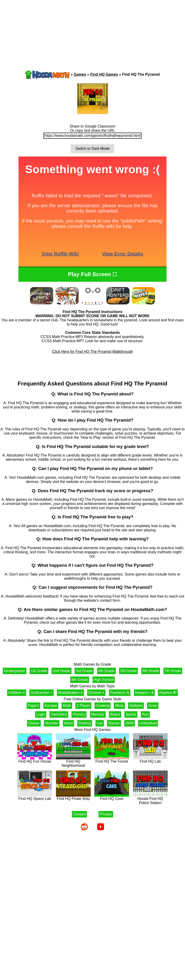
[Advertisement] (44, 27)
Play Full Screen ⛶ (92, 274)
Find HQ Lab (150, 760)
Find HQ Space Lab (35, 797)
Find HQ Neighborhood (73, 762)
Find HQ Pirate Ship (73, 797)
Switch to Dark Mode (92, 149)
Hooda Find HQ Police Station (150, 799)
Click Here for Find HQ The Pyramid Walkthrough (92, 352)
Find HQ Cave (112, 797)
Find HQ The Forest (112, 760)
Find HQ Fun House (35, 760)
